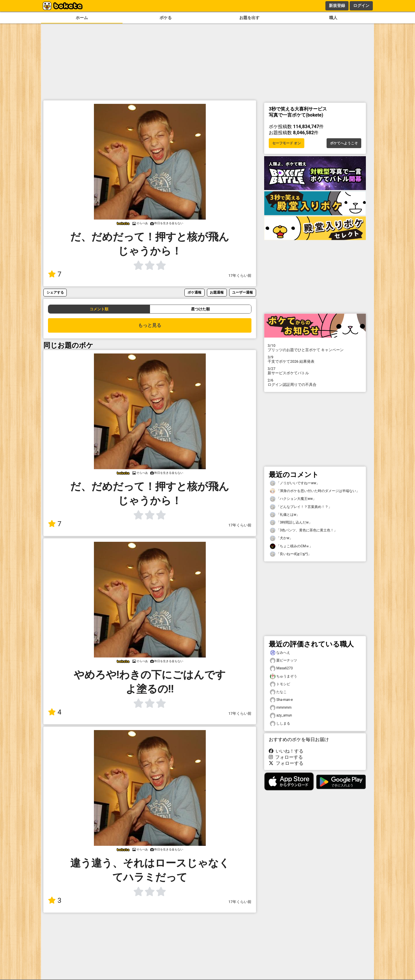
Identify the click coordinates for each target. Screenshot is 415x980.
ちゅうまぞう (284, 676)
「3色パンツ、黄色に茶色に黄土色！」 (304, 530)
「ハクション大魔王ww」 (293, 499)
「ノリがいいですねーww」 (295, 483)
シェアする (55, 292)
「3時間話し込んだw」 (291, 523)
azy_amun (281, 715)
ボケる (166, 18)
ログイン (361, 5)
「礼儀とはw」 (285, 515)
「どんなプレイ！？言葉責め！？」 (301, 507)
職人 (333, 18)
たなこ (278, 692)
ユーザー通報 (242, 292)
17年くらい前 (240, 276)
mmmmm (281, 708)
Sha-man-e (281, 700)
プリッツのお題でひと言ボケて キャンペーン (315, 348)
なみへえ (280, 653)
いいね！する (286, 751)
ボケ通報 (194, 292)
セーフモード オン (287, 143)
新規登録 (337, 5)
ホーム (82, 18)
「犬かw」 (281, 538)
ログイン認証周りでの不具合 (315, 382)
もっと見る (150, 325)
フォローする (286, 757)
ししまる (280, 724)
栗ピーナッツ (284, 661)
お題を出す (249, 18)
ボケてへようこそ (344, 143)
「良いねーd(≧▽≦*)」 (291, 554)
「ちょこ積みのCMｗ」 (291, 546)
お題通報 (217, 292)
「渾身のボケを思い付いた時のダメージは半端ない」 (315, 491)
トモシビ (280, 684)
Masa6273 (281, 668)
